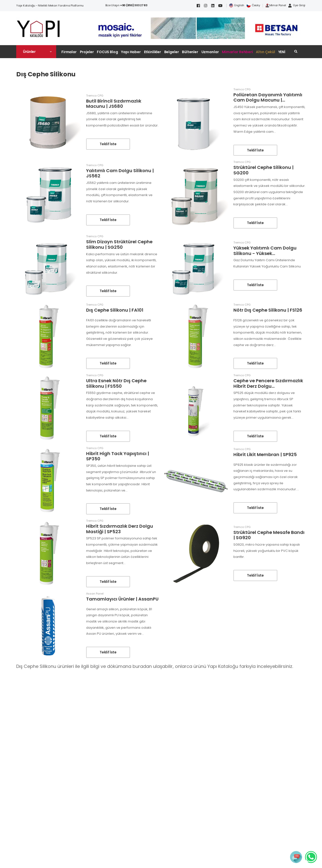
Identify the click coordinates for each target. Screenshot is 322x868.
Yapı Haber (131, 52)
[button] (36, 52)
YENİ (282, 52)
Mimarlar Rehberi (237, 52)
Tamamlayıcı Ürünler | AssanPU (122, 599)
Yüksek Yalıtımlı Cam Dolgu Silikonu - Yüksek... (265, 251)
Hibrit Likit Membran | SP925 (265, 454)
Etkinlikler (153, 52)
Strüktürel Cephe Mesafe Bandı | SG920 (269, 535)
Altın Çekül (265, 52)
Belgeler (172, 52)
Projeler (87, 52)
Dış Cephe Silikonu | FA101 (115, 310)
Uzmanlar (210, 52)
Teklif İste (108, 144)
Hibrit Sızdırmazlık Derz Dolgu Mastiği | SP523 (120, 529)
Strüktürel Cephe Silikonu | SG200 (263, 170)
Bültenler (190, 52)
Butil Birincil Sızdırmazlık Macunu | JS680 (114, 104)
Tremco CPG (95, 96)
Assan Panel (95, 594)
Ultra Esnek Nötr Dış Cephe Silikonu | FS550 (116, 383)
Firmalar (69, 52)
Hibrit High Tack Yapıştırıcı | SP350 (118, 456)
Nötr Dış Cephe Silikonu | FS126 (268, 310)
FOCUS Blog (107, 52)
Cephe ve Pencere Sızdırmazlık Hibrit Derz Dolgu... (268, 383)
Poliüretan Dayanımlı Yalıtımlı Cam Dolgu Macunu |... (268, 97)
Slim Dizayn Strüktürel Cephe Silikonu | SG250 (119, 244)
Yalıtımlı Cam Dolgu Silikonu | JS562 (120, 173)
